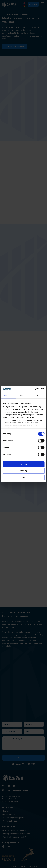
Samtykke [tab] (8, 395)
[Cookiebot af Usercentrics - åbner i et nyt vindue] (35, 389)
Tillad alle (23, 464)
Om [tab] (39, 395)
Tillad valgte (23, 471)
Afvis (23, 477)
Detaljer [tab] (24, 395)
